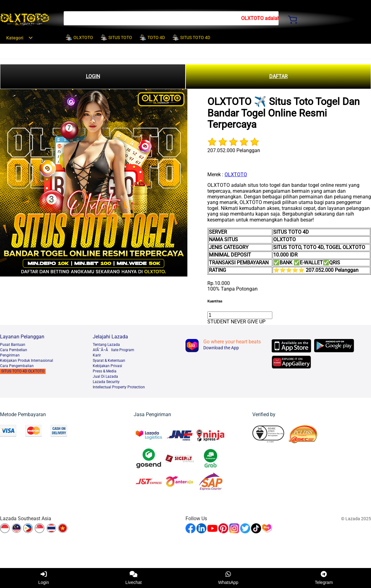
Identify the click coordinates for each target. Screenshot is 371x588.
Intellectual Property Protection (119, 387)
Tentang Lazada (106, 345)
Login (43, 578)
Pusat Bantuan (13, 345)
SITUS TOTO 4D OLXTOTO (23, 371)
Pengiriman (10, 355)
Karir (97, 355)
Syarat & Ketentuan (109, 361)
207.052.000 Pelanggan (234, 150)
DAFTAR (278, 76)
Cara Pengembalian (17, 366)
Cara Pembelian (14, 350)
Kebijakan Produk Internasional (27, 361)
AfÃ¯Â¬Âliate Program (114, 350)
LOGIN (93, 76)
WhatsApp (228, 578)
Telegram (324, 578)
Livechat (134, 578)
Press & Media (105, 371)
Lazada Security (106, 382)
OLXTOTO (236, 174)
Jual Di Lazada (105, 376)
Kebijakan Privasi (107, 366)
